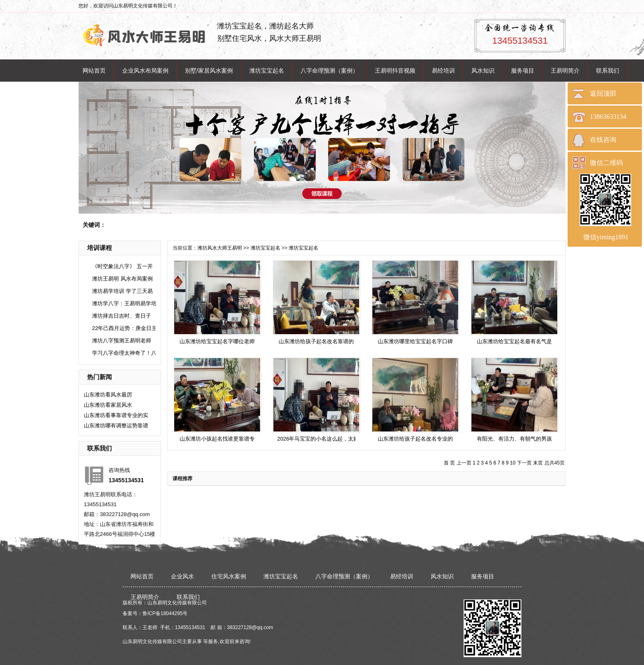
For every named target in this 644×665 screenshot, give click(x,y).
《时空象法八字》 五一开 (122, 266)
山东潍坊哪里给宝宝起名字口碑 (415, 341)
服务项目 (523, 71)
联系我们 (608, 71)
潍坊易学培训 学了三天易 (122, 291)
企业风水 (182, 576)
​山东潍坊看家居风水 (108, 405)
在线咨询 (603, 140)
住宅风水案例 (229, 576)
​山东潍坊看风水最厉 (108, 395)
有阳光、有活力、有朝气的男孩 (514, 439)
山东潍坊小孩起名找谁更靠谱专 (217, 439)
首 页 (449, 463)
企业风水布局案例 (145, 71)
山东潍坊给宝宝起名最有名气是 (514, 341)
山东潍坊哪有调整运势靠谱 (116, 426)
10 (513, 463)
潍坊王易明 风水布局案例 (122, 279)
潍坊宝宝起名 (267, 71)
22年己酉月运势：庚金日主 (124, 328)
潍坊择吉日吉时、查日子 (122, 316)
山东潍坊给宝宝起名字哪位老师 (217, 341)
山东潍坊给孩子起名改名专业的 (415, 439)
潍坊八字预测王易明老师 (122, 341)
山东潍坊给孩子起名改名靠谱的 (316, 341)
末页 (538, 463)
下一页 (524, 463)
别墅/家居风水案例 (209, 71)
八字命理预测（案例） (329, 71)
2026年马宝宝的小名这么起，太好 (318, 439)
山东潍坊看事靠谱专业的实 (116, 415)
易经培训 (443, 71)
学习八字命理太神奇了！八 (124, 353)
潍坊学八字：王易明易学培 (124, 303)
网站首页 (94, 71)
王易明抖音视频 (395, 71)
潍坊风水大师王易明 (220, 248)
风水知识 (483, 71)
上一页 (464, 463)
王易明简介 (565, 71)
